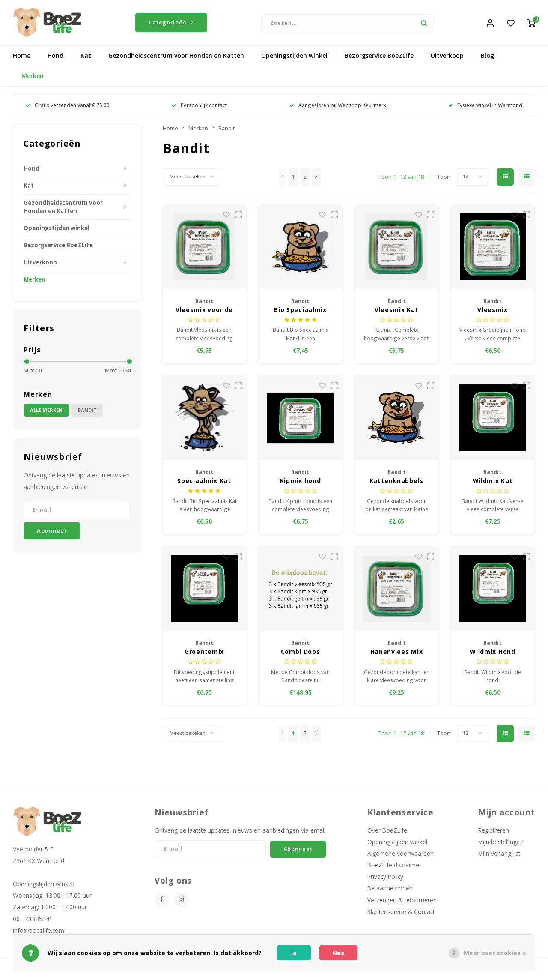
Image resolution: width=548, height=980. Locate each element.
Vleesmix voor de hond (204, 312)
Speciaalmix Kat (204, 482)
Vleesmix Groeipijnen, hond (493, 312)
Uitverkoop (447, 58)
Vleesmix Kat (396, 311)
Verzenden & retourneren (402, 902)
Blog (487, 58)
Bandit (87, 412)
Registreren (494, 832)
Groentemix (204, 653)
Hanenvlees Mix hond (397, 653)
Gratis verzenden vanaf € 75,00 (68, 107)
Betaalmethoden (390, 890)
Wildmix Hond (492, 653)
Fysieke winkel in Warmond (485, 107)
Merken (33, 78)
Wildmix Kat (493, 482)
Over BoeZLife (387, 832)
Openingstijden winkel (294, 58)
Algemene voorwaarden (401, 855)
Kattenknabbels (396, 482)
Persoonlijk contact (199, 107)
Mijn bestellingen (501, 844)
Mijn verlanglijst (499, 855)
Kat (86, 58)
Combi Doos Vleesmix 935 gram (301, 653)
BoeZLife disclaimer (394, 867)
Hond (55, 58)
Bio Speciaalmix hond (300, 312)
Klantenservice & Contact (401, 913)
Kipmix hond (301, 482)
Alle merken (46, 412)
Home (22, 58)
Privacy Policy (385, 879)
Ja (294, 953)
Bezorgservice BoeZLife (379, 58)
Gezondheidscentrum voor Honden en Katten (176, 58)
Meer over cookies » (495, 953)
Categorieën (171, 24)
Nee (338, 953)
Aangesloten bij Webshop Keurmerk (338, 107)
